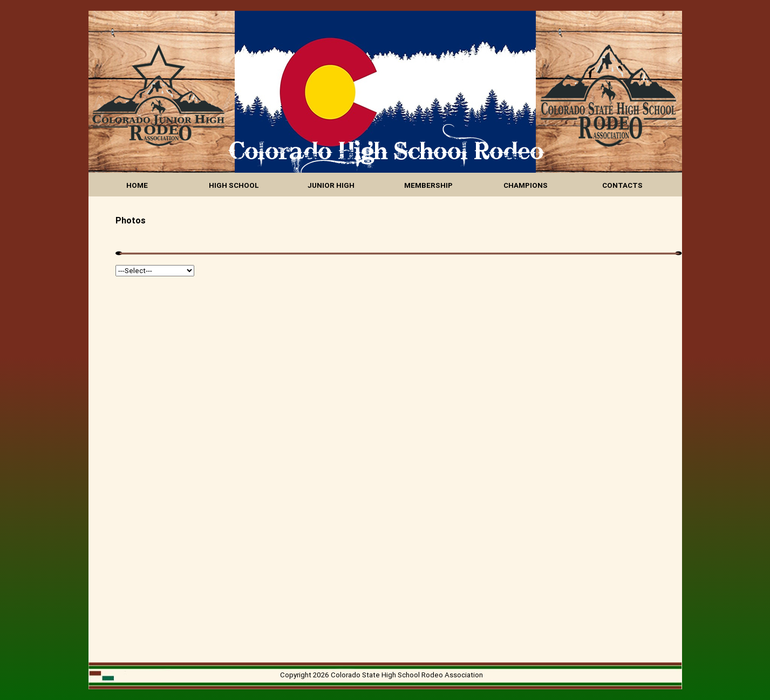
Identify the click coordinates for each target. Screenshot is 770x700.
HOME (137, 185)
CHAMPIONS (526, 185)
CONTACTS (622, 185)
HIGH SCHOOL (234, 185)
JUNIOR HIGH (331, 185)
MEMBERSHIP (428, 185)
